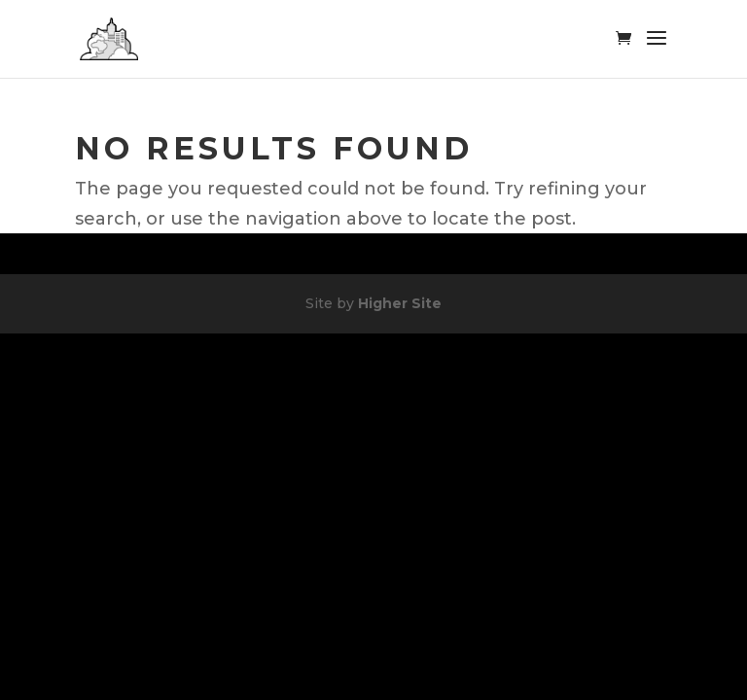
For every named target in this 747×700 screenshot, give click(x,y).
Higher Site (400, 303)
